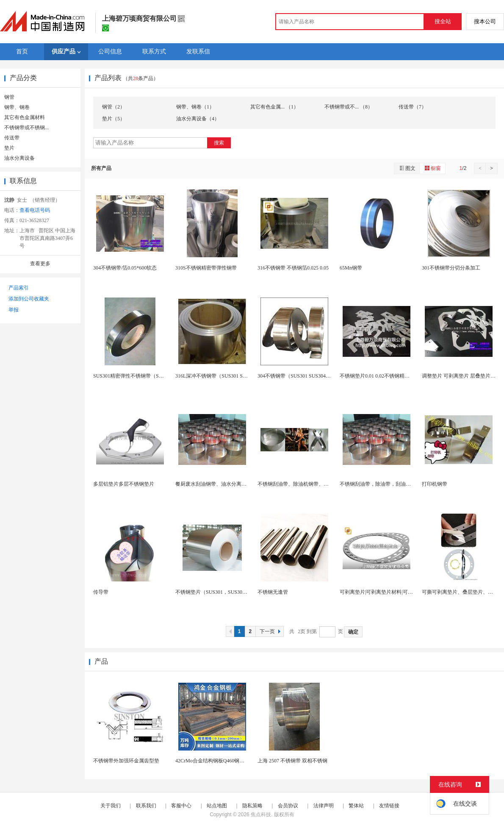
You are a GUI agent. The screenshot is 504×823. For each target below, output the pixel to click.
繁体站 (356, 806)
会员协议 (288, 806)
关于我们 (111, 806)
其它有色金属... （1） (274, 107)
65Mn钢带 (351, 268)
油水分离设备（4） (198, 119)
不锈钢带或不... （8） (349, 107)
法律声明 (324, 806)
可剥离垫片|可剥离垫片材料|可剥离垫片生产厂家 (394, 592)
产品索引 (19, 288)
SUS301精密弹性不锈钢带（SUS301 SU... (139, 376)
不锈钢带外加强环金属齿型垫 (126, 761)
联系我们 (146, 806)
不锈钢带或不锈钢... (26, 128)
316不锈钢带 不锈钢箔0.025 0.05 (293, 268)
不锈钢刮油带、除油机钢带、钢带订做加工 (306, 484)
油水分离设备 (19, 158)
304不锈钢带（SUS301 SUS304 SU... (297, 376)
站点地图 (217, 806)
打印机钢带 (435, 484)
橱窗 (432, 168)
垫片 (9, 148)
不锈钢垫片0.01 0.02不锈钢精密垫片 (380, 376)
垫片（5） (114, 119)
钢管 (9, 97)
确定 (353, 632)
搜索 (219, 143)
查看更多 (40, 264)
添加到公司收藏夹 (29, 299)
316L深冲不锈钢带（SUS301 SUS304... (218, 376)
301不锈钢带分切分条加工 (451, 268)
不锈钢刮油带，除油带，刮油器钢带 (380, 484)
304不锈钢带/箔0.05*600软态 (125, 268)
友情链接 (389, 806)
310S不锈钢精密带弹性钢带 (206, 268)
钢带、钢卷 (17, 107)
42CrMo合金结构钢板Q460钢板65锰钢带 (220, 761)
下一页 (271, 631)
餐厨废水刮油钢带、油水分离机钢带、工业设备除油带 (236, 484)
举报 (14, 310)
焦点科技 (261, 815)
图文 (407, 168)
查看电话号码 (35, 210)
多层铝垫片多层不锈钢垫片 (124, 484)
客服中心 (181, 806)
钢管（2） (114, 107)
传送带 (12, 138)
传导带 (101, 592)
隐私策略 (252, 806)
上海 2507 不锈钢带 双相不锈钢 (292, 761)
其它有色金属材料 (25, 117)
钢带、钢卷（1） (195, 107)
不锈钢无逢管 (273, 592)
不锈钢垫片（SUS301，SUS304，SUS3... (220, 592)
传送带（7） (413, 107)
